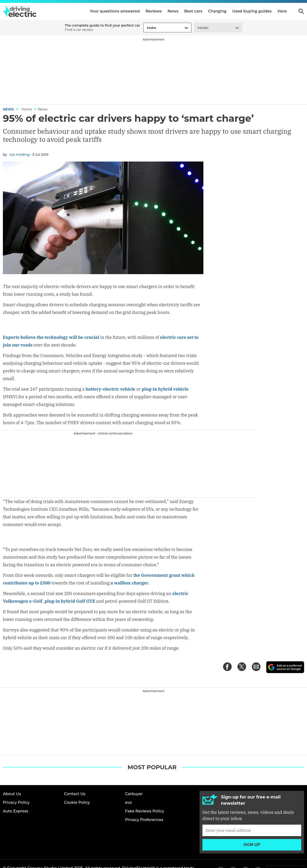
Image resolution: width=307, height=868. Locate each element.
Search (301, 11)
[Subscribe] (252, 815)
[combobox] (146, 28)
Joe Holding (19, 155)
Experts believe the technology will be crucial (51, 323)
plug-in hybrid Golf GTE (70, 586)
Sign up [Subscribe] (252, 829)
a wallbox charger (130, 568)
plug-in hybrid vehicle (165, 375)
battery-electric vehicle (110, 375)
